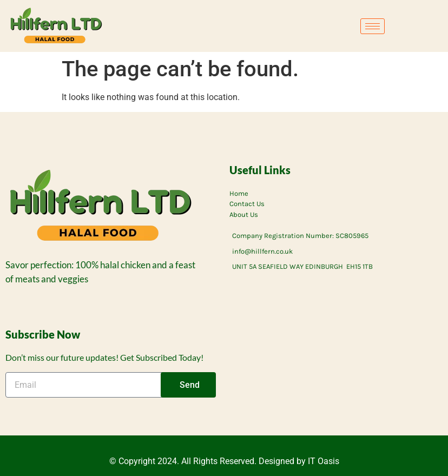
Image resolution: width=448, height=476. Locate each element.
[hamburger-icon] (373, 26)
